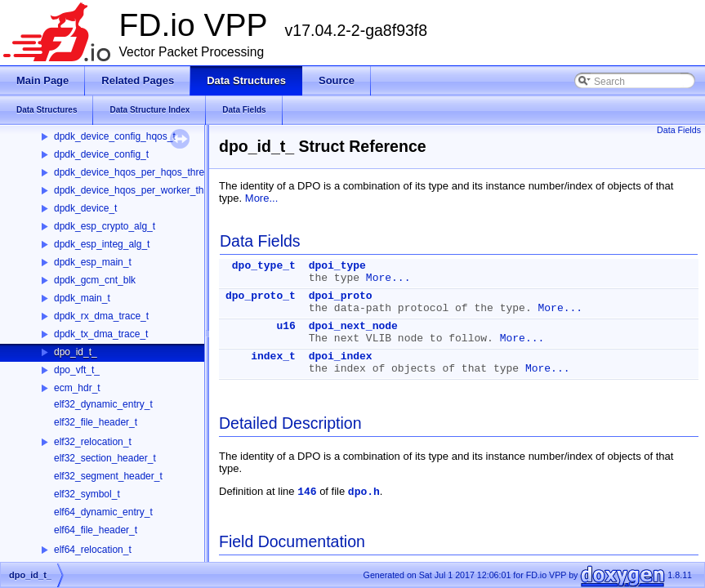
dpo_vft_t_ (77, 370)
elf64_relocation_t (93, 550)
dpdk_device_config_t (101, 154)
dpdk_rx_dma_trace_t (101, 316)
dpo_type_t (264, 266)
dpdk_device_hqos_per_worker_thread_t (143, 190)
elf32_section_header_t (105, 458)
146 (307, 492)
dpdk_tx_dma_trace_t (101, 334)
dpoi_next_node (353, 326)
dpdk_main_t (82, 298)
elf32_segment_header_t (108, 476)
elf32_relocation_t (93, 442)
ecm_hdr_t (77, 388)
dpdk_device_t (85, 208)
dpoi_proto (341, 296)
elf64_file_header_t (96, 530)
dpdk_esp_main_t (93, 262)
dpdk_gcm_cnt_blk (95, 280)
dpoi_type (337, 266)
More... (261, 198)
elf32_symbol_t (87, 494)
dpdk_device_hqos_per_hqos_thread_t (139, 172)
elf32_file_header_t (96, 422)
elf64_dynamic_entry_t (103, 512)
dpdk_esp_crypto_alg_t (105, 226)
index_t (273, 356)
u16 (286, 326)
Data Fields (679, 130)
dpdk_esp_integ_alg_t (102, 244)
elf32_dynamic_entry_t (103, 404)
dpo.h (364, 492)
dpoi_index (341, 356)
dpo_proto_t (261, 296)
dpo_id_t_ (76, 352)
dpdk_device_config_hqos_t (115, 136)
